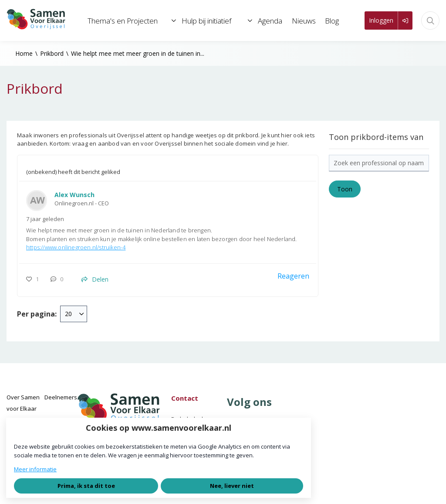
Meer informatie (35, 469)
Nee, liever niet (232, 486)
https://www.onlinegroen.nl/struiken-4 (76, 247)
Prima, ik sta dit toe (86, 486)
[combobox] (74, 314)
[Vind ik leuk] (35, 279)
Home (24, 53)
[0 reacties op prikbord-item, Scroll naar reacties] (59, 279)
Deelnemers (61, 397)
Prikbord (52, 53)
